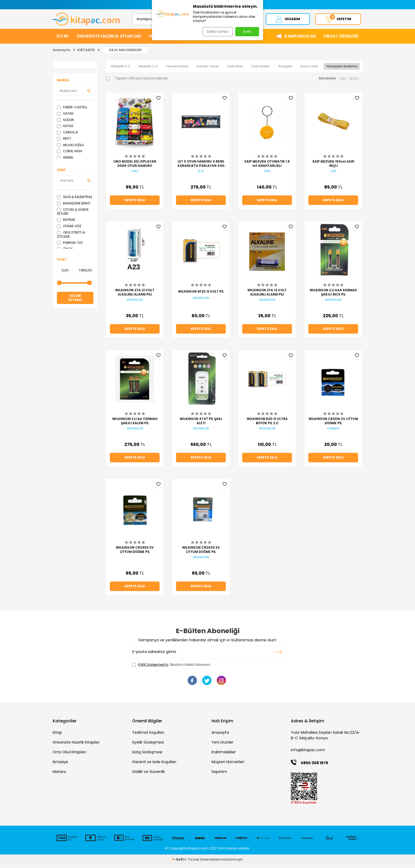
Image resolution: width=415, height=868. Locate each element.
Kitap (57, 736)
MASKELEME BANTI (74, 207)
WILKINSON (201, 561)
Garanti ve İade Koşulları (154, 765)
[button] (155, 5)
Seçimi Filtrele (75, 301)
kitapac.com (198, 852)
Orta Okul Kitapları (69, 755)
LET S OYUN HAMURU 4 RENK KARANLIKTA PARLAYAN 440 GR (201, 167)
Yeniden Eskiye (177, 70)
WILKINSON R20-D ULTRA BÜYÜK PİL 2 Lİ (267, 424)
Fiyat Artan (235, 70)
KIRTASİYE (212, 40)
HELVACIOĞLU (70, 148)
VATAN (65, 117)
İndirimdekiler (224, 755)
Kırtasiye (60, 765)
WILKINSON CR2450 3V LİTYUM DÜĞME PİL (135, 553)
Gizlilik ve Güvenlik (148, 775)
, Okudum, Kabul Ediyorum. (172, 668)
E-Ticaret (192, 863)
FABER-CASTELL (72, 111)
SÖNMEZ (333, 432)
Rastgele (285, 70)
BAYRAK (66, 223)
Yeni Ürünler (222, 746)
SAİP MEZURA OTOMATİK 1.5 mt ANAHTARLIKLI (267, 167)
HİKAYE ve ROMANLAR (172, 40)
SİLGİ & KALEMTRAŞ (75, 200)
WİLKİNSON (135, 303)
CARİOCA (67, 136)
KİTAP (63, 40)
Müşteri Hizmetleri (228, 765)
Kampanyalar (300, 40)
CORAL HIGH (69, 155)
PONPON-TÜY (70, 246)
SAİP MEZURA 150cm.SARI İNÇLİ (333, 167)
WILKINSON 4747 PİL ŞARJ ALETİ (201, 424)
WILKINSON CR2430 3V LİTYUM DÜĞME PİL (201, 553)
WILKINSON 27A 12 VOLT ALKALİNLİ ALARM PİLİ (135, 296)
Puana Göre (309, 70)
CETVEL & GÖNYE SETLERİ (73, 215)
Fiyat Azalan (261, 70)
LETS (201, 175)
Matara (59, 775)
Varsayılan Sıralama (342, 70)
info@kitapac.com (308, 753)
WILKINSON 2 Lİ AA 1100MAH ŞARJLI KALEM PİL (135, 424)
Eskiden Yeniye (208, 70)
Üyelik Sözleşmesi (148, 746)
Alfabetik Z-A (148, 70)
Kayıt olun (278, 655)
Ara (247, 21)
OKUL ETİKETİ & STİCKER (71, 238)
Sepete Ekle (135, 203)
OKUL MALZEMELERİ (125, 53)
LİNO (135, 175)
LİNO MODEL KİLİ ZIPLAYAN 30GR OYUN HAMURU (135, 167)
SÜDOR (65, 123)
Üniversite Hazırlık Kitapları (76, 746)
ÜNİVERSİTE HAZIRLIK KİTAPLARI (109, 40)
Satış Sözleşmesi (147, 755)
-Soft (178, 863)
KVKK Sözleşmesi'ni (153, 668)
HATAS (65, 129)
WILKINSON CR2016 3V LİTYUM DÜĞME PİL (333, 424)
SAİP (267, 175)
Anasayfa (61, 53)
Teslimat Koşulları (148, 736)
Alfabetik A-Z (120, 70)
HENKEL (65, 161)
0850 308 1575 (314, 766)
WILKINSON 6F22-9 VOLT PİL (201, 295)
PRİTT (64, 142)
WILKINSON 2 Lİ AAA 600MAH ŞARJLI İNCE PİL (333, 296)
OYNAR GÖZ (69, 229)
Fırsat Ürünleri (341, 40)
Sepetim (219, 775)
